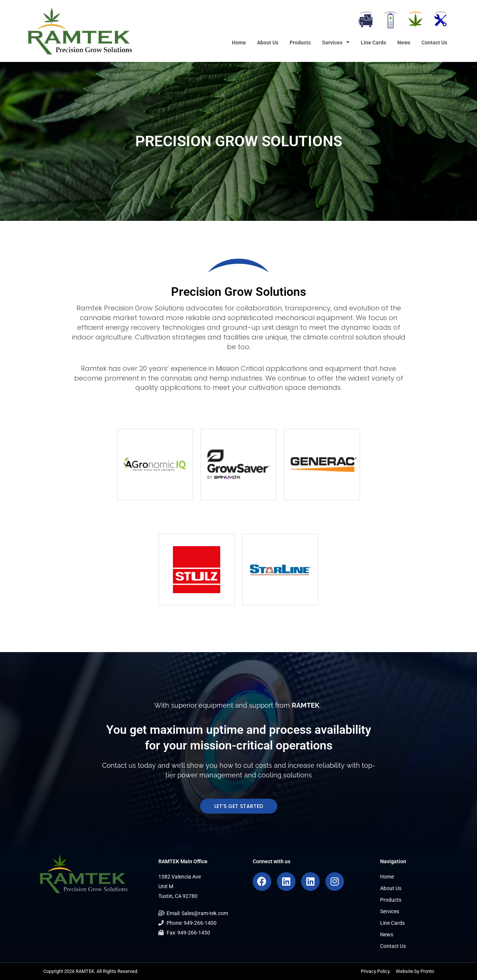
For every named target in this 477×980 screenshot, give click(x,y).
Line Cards (373, 43)
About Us (268, 43)
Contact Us (434, 43)
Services (336, 43)
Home (239, 43)
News (404, 43)
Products (300, 43)
